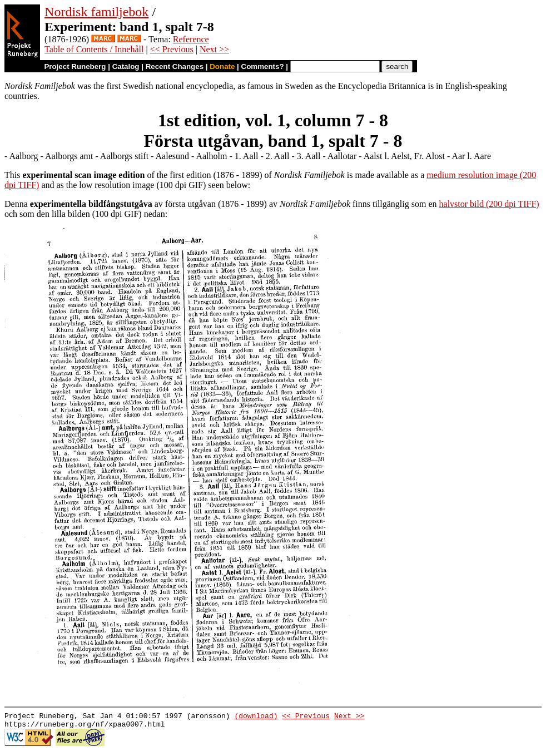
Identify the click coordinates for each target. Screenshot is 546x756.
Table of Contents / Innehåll (94, 49)
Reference (191, 39)
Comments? (263, 66)
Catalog (126, 66)
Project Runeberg (75, 66)
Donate (222, 66)
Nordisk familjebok (96, 12)
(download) (256, 717)
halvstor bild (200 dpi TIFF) (489, 204)
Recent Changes (175, 66)
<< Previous (172, 49)
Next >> (214, 49)
